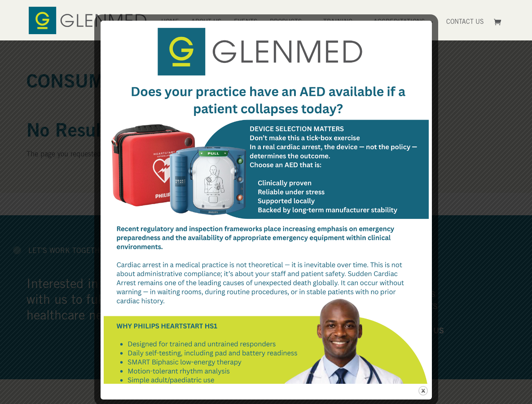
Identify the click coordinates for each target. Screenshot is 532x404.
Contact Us (465, 22)
